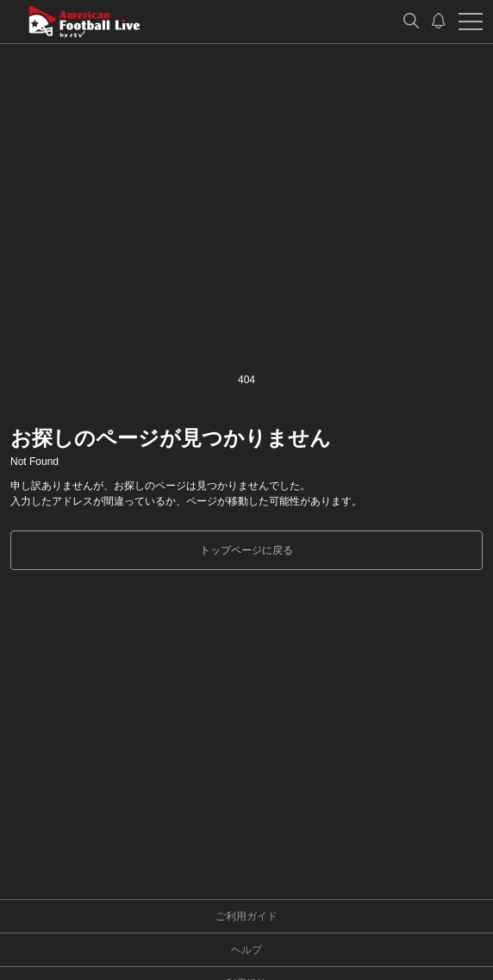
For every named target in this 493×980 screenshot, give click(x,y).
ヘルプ (246, 950)
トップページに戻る (246, 550)
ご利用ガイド (246, 916)
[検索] (411, 22)
